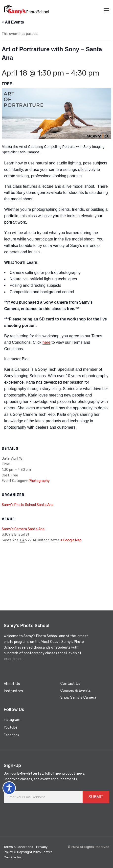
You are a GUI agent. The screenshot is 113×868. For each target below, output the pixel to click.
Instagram (12, 720)
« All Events (13, 22)
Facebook (11, 735)
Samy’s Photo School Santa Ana (28, 505)
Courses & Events (76, 690)
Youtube (11, 727)
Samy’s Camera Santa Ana (23, 529)
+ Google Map (71, 540)
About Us (12, 684)
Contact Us (70, 684)
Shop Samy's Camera (78, 697)
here (46, 342)
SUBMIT (96, 797)
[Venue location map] (56, 573)
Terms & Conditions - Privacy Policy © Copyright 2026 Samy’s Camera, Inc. (28, 852)
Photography (39, 481)
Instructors (13, 691)
